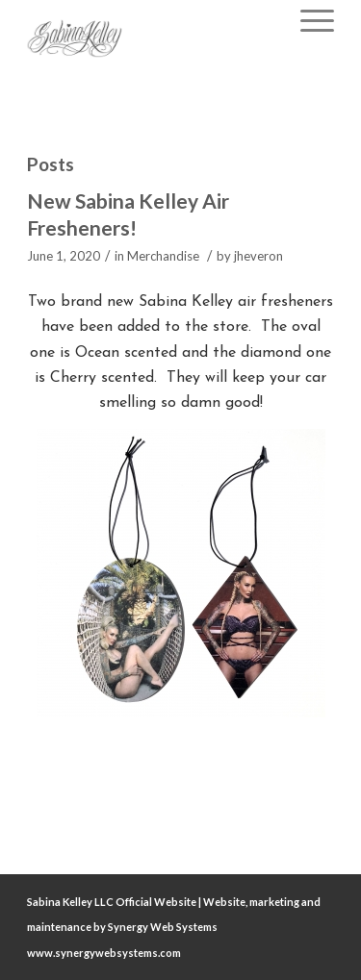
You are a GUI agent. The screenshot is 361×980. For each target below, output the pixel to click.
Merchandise (163, 256)
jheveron (258, 256)
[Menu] (308, 19)
